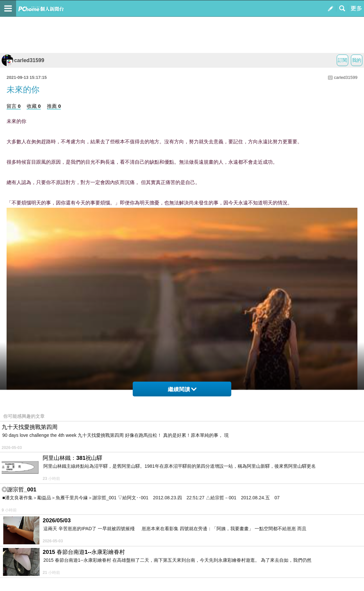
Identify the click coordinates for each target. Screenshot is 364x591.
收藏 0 (34, 106)
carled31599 (23, 60)
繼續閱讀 (182, 389)
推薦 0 (54, 106)
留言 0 (14, 106)
